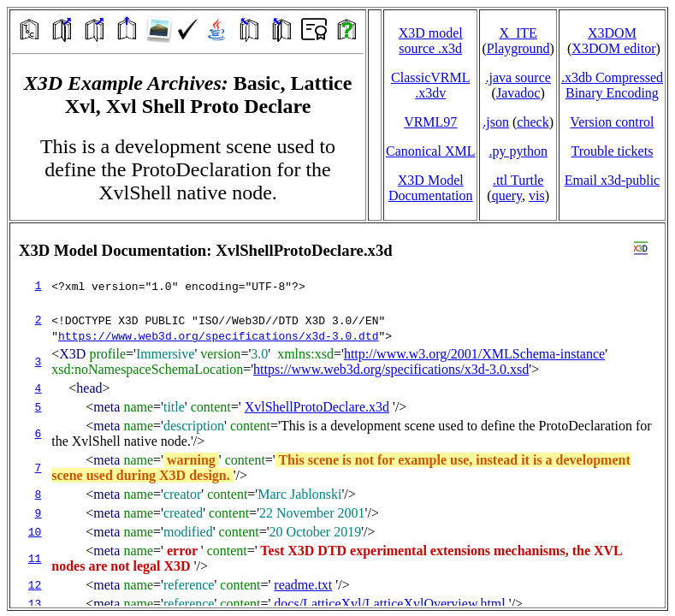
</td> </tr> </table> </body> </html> (337, 415)
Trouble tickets (613, 151)
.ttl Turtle (518, 180)
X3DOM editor (613, 48)
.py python (518, 151)
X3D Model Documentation (431, 188)
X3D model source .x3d (431, 41)
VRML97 (430, 122)
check (533, 122)
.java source (518, 77)
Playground (518, 48)
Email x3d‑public (613, 180)
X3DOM (612, 33)
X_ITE (518, 33)
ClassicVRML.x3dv (430, 85)
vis (537, 195)
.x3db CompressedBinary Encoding (612, 85)
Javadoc (518, 93)
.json (496, 122)
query (507, 195)
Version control (612, 122)
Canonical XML (430, 151)
